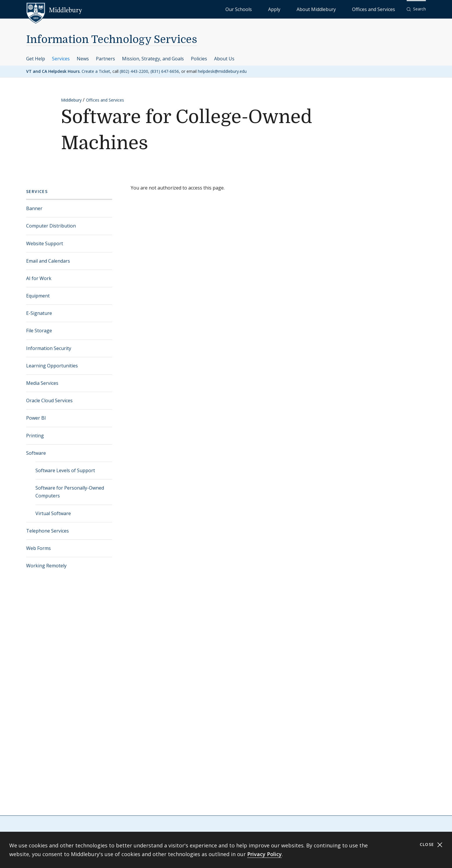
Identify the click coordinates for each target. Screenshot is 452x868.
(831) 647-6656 (165, 71)
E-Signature (39, 313)
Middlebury (71, 100)
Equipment (38, 296)
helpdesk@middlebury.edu (222, 71)
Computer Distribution (51, 226)
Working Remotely (46, 566)
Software (36, 453)
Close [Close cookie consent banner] (431, 845)
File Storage (39, 331)
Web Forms (38, 548)
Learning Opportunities (52, 366)
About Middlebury (338, 9)
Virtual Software (53, 513)
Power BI (36, 418)
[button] (416, 9)
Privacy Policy (264, 854)
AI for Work (39, 278)
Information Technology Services (112, 40)
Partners (105, 59)
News (83, 59)
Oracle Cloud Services (49, 400)
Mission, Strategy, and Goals (153, 59)
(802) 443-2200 (134, 71)
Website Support (45, 243)
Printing (35, 436)
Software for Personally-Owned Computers (70, 492)
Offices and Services (381, 9)
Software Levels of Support (65, 470)
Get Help (36, 59)
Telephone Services (47, 531)
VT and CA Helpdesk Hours (53, 71)
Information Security (49, 348)
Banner (34, 208)
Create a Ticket (96, 71)
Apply (309, 9)
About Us (224, 59)
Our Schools (286, 9)
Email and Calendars (48, 261)
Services (61, 59)
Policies (199, 59)
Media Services (42, 383)
